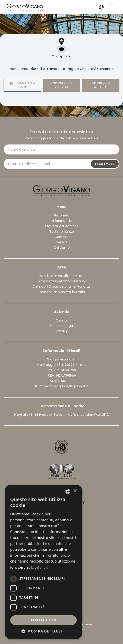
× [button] (75, 491)
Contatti (61, 237)
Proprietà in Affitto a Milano (61, 281)
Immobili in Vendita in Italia (61, 292)
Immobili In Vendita (61, 85)
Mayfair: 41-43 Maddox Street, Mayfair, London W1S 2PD (61, 415)
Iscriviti (105, 164)
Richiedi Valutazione (62, 226)
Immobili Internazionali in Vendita (61, 287)
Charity (62, 320)
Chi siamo (62, 248)
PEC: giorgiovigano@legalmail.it (61, 386)
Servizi (62, 242)
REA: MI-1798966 (62, 375)
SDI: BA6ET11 (61, 381)
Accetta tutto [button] (43, 620)
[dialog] (43, 562)
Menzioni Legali (62, 326)
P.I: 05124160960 (61, 370)
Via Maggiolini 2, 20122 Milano (62, 365)
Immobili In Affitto (101, 85)
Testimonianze (61, 231)
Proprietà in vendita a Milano (62, 276)
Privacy (62, 331)
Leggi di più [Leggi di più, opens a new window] (40, 568)
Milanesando (61, 221)
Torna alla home (22, 85)
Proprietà (62, 215)
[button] (43, 631)
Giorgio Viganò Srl (62, 359)
